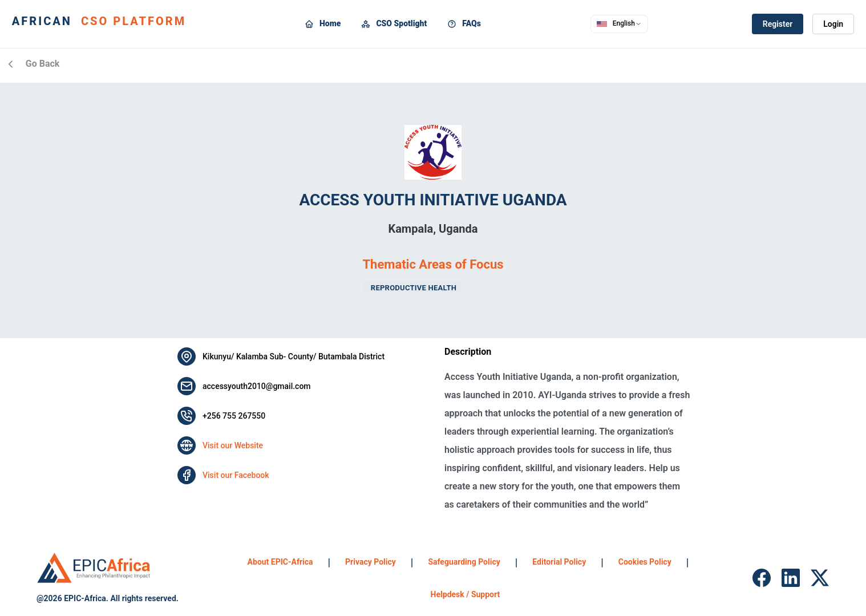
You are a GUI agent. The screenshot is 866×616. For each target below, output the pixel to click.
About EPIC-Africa (280, 562)
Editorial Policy (559, 562)
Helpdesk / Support (466, 594)
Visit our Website (233, 445)
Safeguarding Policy (464, 562)
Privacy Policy (371, 562)
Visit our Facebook (236, 475)
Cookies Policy (645, 562)
